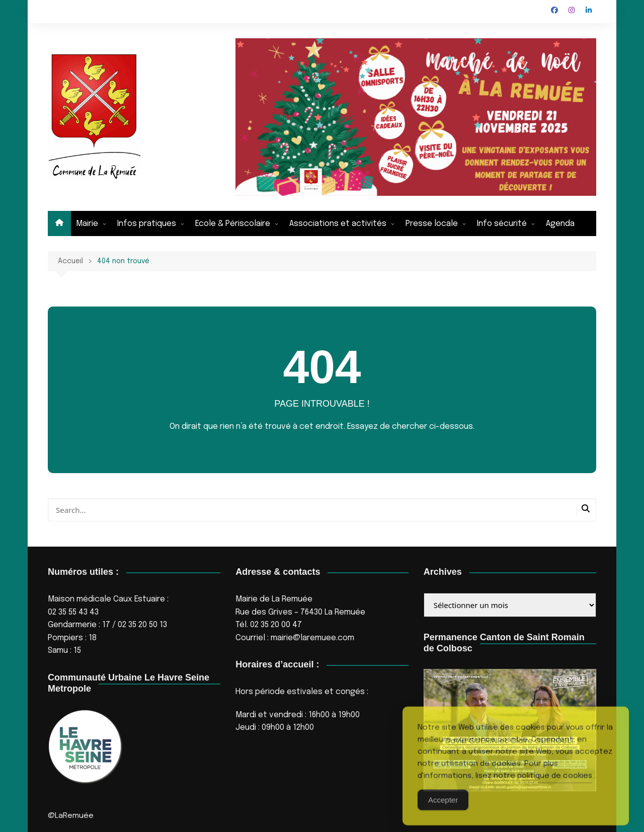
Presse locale (432, 224)
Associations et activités (338, 224)
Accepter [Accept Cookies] (443, 813)
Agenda (560, 224)
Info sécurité (502, 224)
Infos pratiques (147, 224)
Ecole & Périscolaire (233, 224)
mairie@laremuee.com (312, 638)
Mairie (87, 224)
